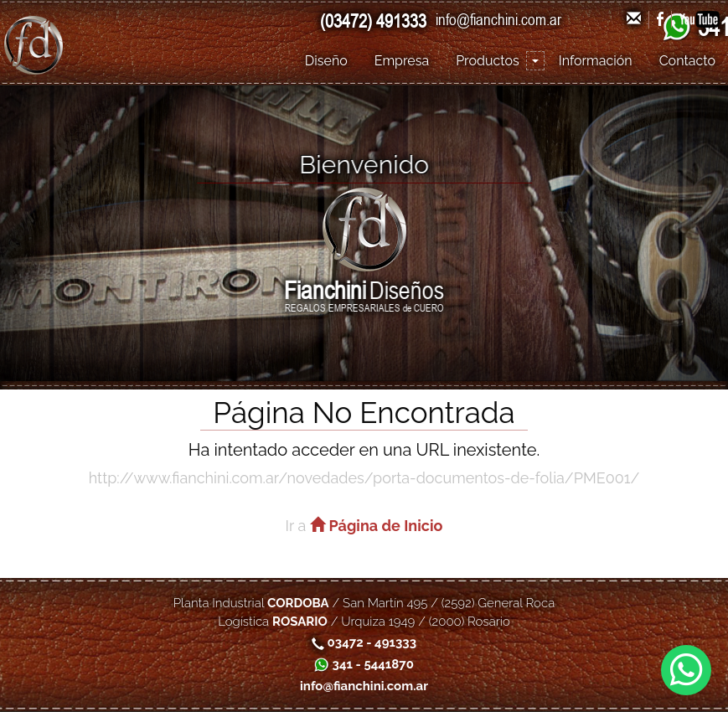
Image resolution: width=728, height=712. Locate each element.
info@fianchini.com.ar (498, 19)
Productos (488, 61)
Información (596, 61)
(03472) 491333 (373, 21)
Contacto (687, 61)
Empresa (402, 61)
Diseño (326, 61)
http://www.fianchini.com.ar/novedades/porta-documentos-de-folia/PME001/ (364, 478)
